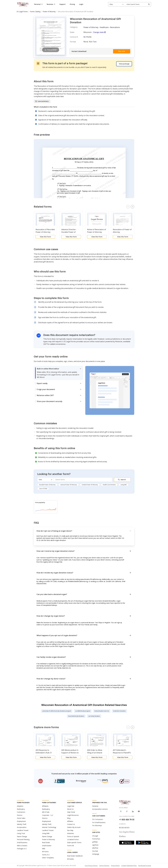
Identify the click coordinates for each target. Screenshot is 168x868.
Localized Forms (73, 839)
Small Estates (47, 846)
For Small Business (99, 822)
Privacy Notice (115, 866)
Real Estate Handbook (75, 856)
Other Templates (48, 858)
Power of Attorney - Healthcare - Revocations (102, 27)
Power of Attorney (48, 839)
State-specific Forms (74, 842)
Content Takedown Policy (129, 866)
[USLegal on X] (121, 811)
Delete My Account (74, 827)
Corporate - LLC (48, 815)
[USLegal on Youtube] (139, 811)
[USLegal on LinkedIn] (133, 811)
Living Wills (46, 833)
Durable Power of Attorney (47, 485)
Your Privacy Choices (91, 866)
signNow (95, 845)
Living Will (124, 485)
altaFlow (95, 848)
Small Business (22, 842)
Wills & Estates (22, 846)
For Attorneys (97, 825)
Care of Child (43, 489)
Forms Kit (71, 846)
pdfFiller (95, 842)
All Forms (45, 852)
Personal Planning (23, 839)
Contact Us (71, 824)
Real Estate (46, 842)
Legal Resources (73, 815)
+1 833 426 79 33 (127, 819)
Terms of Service (104, 866)
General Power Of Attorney (69, 485)
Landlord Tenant (23, 830)
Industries (71, 833)
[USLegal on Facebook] (127, 811)
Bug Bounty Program (145, 866)
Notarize (95, 806)
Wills (44, 849)
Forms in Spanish (73, 836)
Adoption (20, 806)
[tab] (58, 373)
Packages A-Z (22, 849)
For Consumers (98, 819)
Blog (69, 818)
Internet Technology (49, 827)
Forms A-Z (46, 855)
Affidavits (45, 806)
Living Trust (21, 833)
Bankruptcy (21, 809)
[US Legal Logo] (125, 802)
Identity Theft (22, 824)
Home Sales (21, 818)
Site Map (70, 830)
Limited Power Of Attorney (90, 485)
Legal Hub (71, 806)
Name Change (22, 836)
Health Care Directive (109, 485)
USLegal (95, 836)
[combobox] (117, 4)
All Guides (71, 859)
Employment (21, 821)
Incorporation (22, 827)
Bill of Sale (46, 812)
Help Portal (71, 812)
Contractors (21, 812)
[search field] (138, 4)
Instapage (96, 854)
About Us (70, 809)
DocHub (95, 851)
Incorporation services (100, 809)
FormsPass (96, 839)
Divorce (20, 815)
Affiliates (70, 821)
